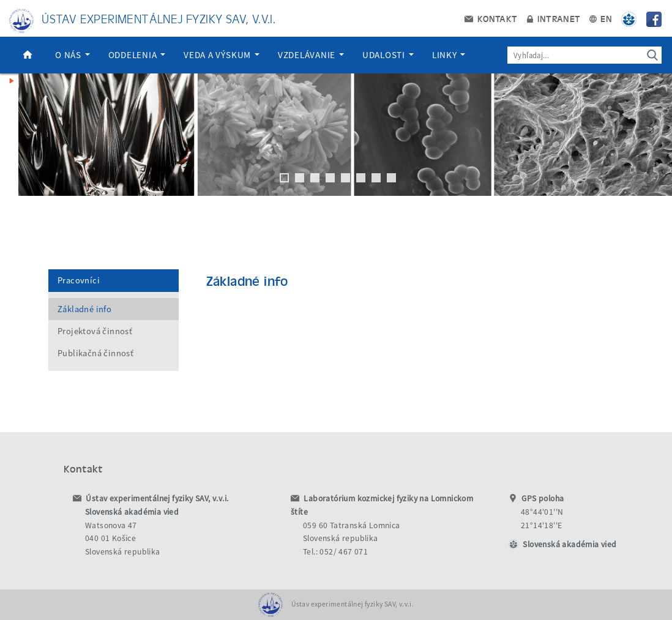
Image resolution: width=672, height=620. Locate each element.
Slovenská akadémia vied (569, 544)
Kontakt (491, 18)
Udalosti (388, 55)
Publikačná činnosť (95, 353)
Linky (449, 55)
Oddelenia (137, 55)
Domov (28, 55)
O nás (73, 55)
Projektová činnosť (95, 331)
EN (601, 18)
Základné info (84, 309)
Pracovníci (79, 280)
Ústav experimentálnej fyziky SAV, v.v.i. (159, 18)
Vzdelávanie (311, 55)
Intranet (554, 18)
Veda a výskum (222, 55)
